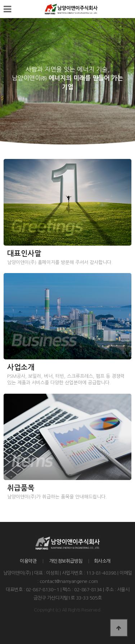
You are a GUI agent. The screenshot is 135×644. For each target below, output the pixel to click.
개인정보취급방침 (66, 561)
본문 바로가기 (0, 0)
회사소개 (102, 561)
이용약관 (28, 561)
